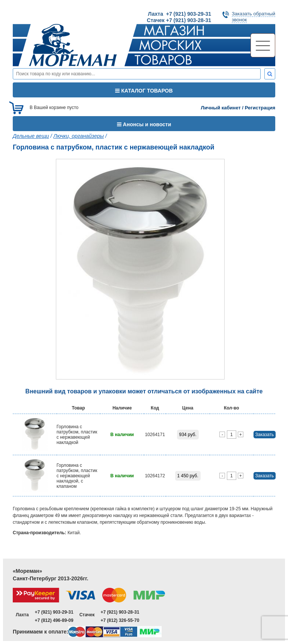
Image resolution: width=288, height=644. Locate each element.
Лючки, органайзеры (79, 136)
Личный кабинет (221, 108)
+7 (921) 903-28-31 (120, 612)
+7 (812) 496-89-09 (54, 620)
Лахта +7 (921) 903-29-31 (180, 14)
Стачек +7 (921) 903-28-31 (179, 20)
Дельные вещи (31, 136)
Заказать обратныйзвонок (253, 17)
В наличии (122, 435)
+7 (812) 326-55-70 (120, 620)
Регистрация (260, 108)
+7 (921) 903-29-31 (54, 612)
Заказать (265, 435)
